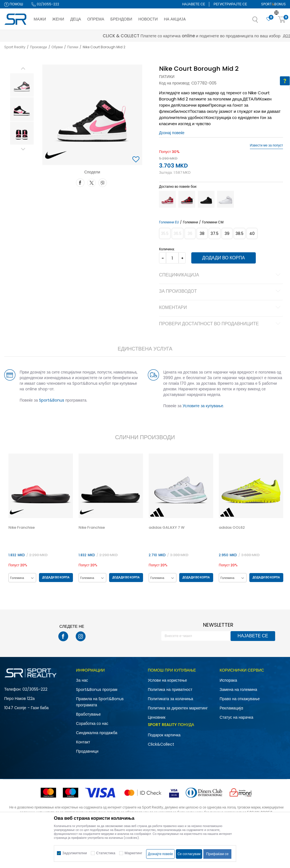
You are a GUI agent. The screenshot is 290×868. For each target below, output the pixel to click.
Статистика (106, 853)
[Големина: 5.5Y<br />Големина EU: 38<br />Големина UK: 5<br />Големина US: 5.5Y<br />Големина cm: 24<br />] (202, 233)
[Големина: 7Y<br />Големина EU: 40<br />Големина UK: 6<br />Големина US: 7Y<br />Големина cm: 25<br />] (252, 233)
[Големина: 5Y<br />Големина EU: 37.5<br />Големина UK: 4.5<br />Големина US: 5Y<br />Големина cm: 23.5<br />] (214, 233)
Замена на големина (238, 690)
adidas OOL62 (231, 528)
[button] (261, 21)
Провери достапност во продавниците (220, 324)
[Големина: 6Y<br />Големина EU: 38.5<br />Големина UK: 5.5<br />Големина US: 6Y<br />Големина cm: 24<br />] (239, 233)
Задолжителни (75, 853)
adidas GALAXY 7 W (166, 528)
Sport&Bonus (51, 400)
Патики (73, 47)
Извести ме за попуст (266, 145)
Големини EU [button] (169, 222)
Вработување (88, 714)
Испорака (228, 680)
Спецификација (220, 275)
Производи (39, 47)
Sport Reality (15, 47)
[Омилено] (269, 19)
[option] (21, 85)
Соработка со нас (92, 723)
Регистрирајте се (230, 4)
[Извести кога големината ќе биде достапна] (164, 233)
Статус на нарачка (236, 717)
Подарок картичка (164, 735)
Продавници (87, 751)
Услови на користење (167, 680)
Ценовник (157, 717)
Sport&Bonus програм (97, 690)
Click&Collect (161, 744)
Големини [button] (190, 222)
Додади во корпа (223, 258)
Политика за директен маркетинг (178, 708)
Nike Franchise (21, 528)
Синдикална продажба (97, 733)
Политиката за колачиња (171, 699)
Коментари (220, 308)
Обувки (57, 47)
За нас (82, 680)
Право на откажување (240, 699)
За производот (220, 292)
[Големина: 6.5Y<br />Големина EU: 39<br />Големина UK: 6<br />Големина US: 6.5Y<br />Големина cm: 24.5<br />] (227, 233)
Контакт (83, 742)
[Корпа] (282, 20)
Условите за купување (203, 406)
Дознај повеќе (195, 36)
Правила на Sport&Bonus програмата (100, 702)
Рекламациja (231, 708)
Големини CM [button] (212, 222)
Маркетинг (133, 853)
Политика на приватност (170, 690)
